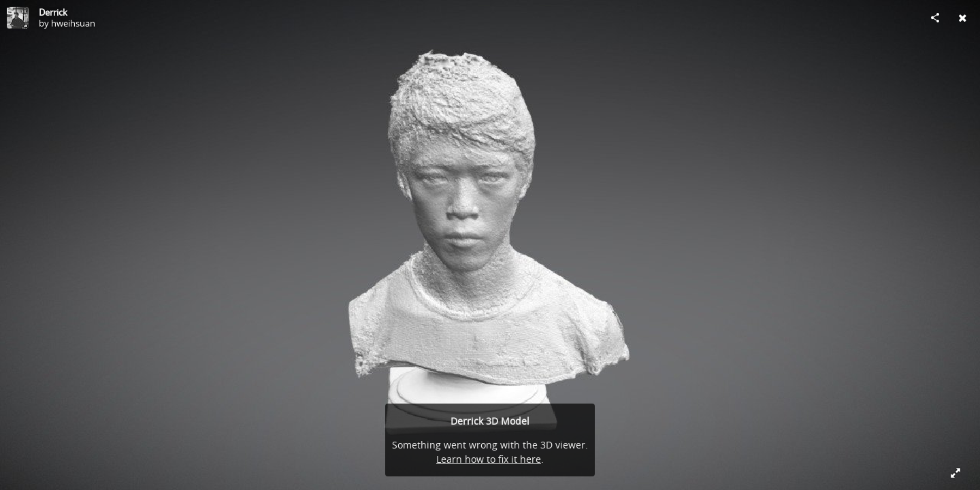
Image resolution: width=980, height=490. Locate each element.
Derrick (53, 12)
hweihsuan (73, 23)
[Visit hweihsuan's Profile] (18, 18)
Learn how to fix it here (489, 459)
